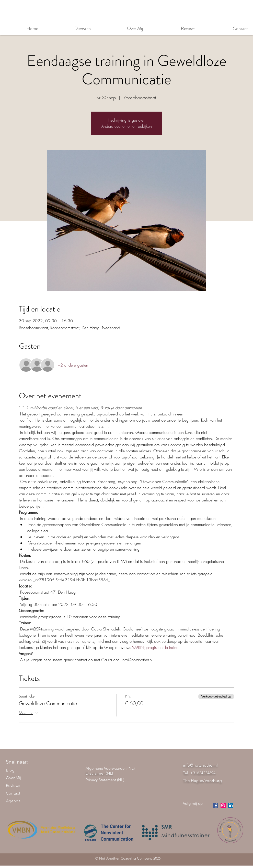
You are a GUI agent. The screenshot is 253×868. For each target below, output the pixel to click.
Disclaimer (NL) (99, 773)
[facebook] (215, 805)
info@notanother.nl (200, 765)
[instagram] (223, 805)
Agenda (13, 801)
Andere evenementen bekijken (126, 126)
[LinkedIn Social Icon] (231, 805)
